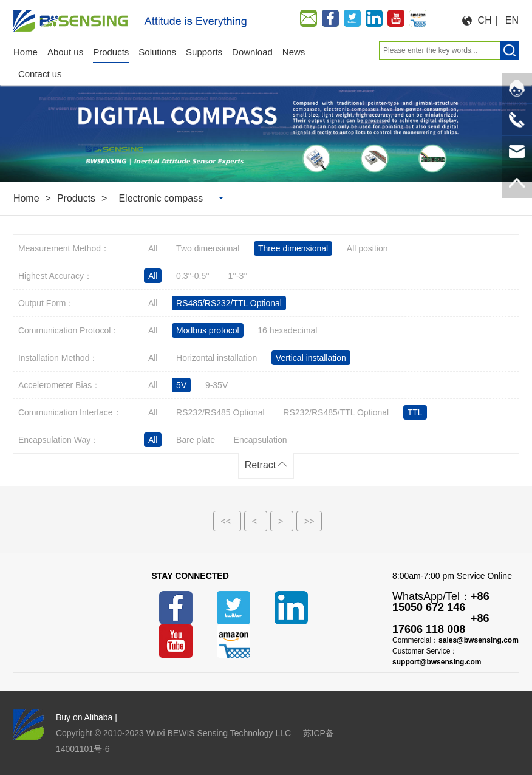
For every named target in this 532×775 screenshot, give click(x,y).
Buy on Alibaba (84, 717)
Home (26, 198)
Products (76, 198)
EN (512, 20)
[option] (266, 126)
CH (485, 20)
